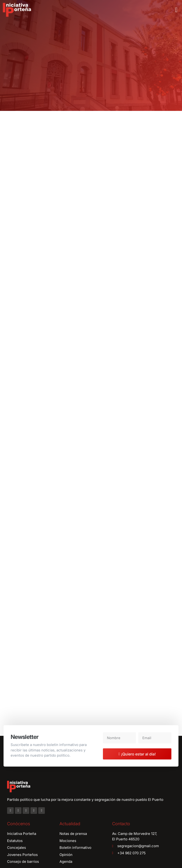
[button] (176, 10)
